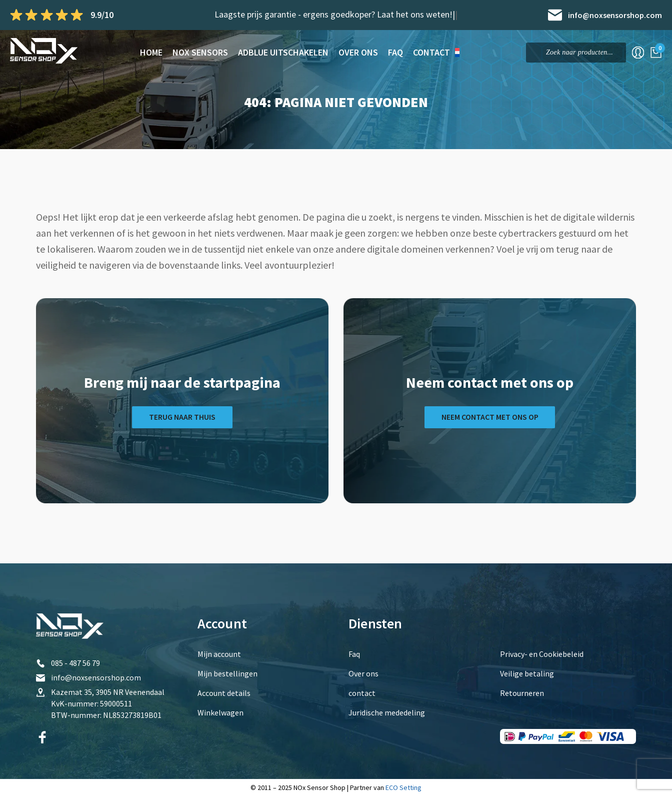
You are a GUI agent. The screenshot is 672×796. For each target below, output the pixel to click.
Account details (224, 693)
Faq (395, 52)
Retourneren (522, 693)
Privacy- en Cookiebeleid (542, 654)
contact (431, 52)
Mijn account (219, 654)
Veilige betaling (527, 673)
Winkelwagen (220, 712)
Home (151, 52)
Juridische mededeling (387, 712)
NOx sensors (200, 52)
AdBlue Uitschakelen (283, 52)
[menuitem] (461, 53)
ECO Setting (403, 787)
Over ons (358, 52)
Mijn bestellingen (227, 673)
